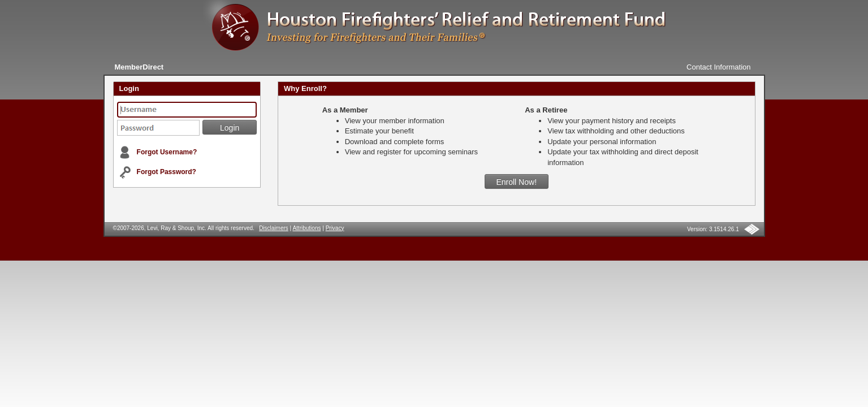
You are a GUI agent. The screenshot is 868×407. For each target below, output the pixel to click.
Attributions (306, 228)
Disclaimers (274, 228)
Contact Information (718, 67)
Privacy (335, 228)
